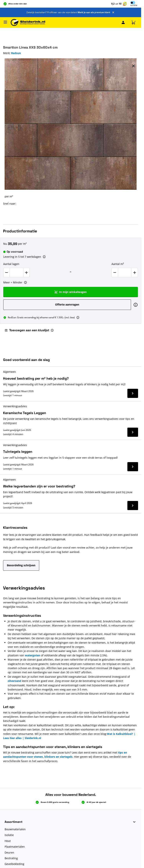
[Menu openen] (5, 22)
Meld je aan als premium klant (94, 12)
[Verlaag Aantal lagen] (7, 273)
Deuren (9, 852)
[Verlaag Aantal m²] (115, 273)
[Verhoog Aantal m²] (135, 273)
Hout (8, 841)
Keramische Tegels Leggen (25, 413)
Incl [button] (134, 6)
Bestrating (11, 858)
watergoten (33, 655)
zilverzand (14, 681)
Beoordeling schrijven (21, 565)
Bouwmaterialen (15, 829)
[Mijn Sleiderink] (123, 22)
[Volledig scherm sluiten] (133, 66)
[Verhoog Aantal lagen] (26, 273)
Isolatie (9, 835)
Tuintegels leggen (18, 452)
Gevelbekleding (14, 864)
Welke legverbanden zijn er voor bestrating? (39, 486)
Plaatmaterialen (15, 847)
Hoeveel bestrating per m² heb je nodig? (36, 378)
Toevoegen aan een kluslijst (27, 330)
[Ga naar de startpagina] (28, 23)
